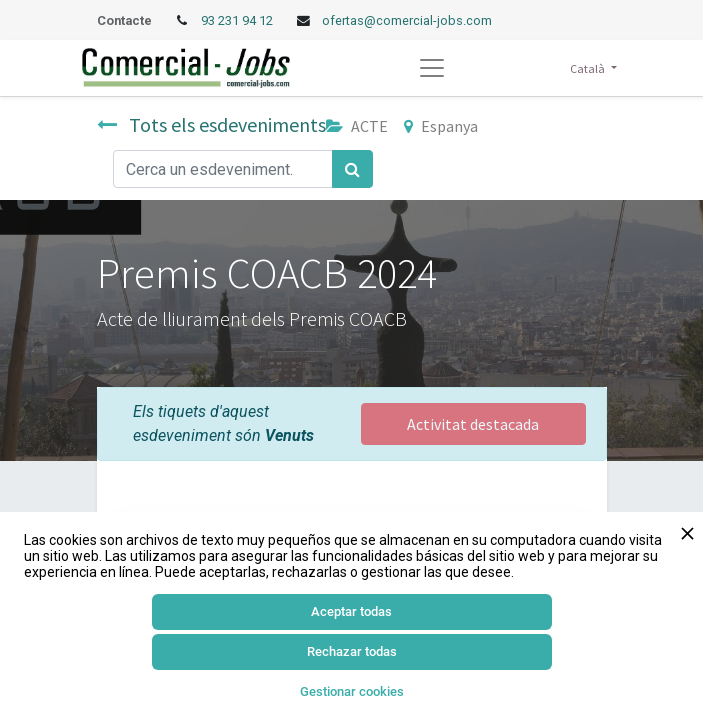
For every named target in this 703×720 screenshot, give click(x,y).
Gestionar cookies (352, 691)
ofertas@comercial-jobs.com (407, 20)
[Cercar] (352, 169)
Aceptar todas (351, 611)
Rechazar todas (352, 651)
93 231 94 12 (238, 20)
